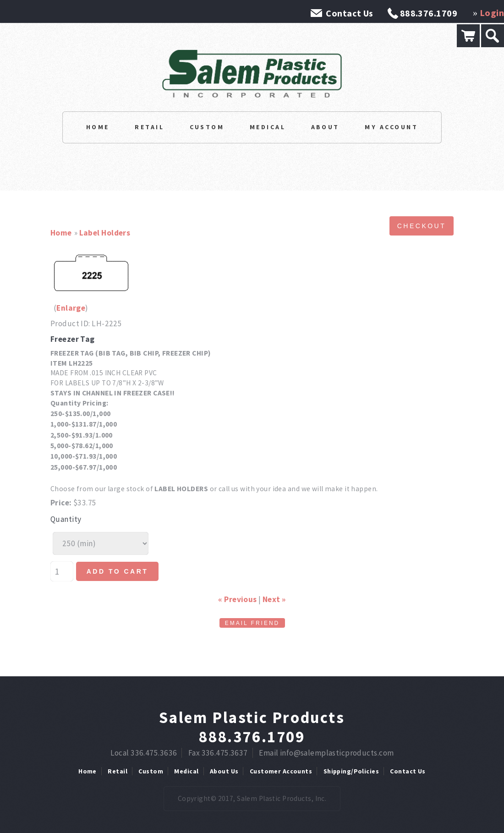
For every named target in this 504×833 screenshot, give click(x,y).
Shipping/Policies (351, 771)
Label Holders (105, 233)
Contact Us (349, 13)
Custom (207, 127)
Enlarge (71, 308)
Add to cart (118, 571)
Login (492, 13)
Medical (268, 127)
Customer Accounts (281, 771)
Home (98, 127)
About (325, 127)
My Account (391, 127)
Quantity (66, 519)
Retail (149, 127)
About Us (224, 771)
